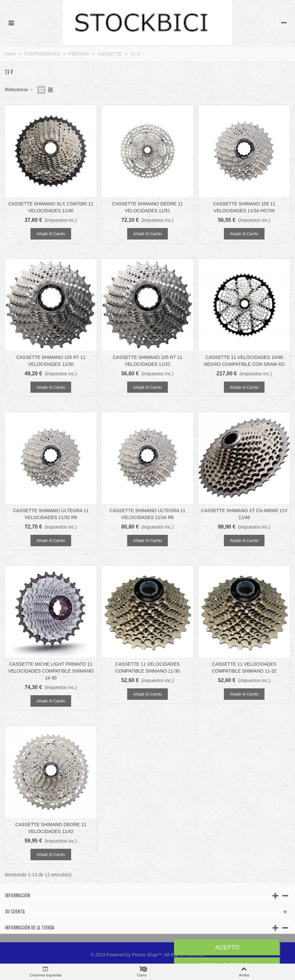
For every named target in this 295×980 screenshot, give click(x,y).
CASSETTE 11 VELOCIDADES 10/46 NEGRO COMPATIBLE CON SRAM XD (244, 361)
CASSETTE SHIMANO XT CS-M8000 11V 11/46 (244, 514)
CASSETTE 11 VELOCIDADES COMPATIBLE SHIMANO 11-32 (244, 667)
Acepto (227, 948)
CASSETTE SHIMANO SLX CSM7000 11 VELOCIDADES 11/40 (51, 207)
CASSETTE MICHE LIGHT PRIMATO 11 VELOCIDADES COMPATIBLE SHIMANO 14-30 (51, 671)
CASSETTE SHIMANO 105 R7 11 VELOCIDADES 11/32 (147, 361)
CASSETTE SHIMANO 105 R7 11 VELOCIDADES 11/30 (51, 361)
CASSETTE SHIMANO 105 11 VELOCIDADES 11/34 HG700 (244, 207)
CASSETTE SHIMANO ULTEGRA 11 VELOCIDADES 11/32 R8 (51, 514)
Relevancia (19, 90)
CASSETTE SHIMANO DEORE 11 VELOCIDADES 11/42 (51, 828)
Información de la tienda (30, 928)
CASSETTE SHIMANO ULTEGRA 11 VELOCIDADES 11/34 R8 (148, 514)
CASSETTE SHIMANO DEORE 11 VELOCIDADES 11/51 (147, 207)
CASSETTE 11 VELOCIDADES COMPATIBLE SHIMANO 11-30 (147, 667)
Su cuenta (15, 912)
